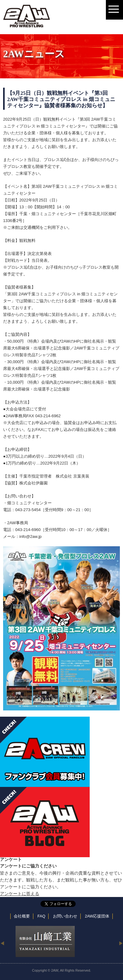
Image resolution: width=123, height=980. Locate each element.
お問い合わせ (65, 916)
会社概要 (22, 916)
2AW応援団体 (97, 916)
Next (121, 943)
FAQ (41, 916)
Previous (2, 943)
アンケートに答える (20, 894)
